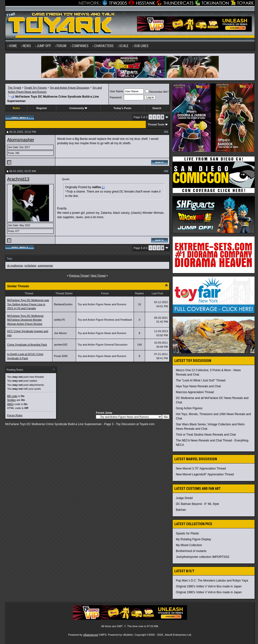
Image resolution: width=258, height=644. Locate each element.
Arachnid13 (18, 179)
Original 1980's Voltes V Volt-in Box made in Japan (209, 586)
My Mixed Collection (189, 545)
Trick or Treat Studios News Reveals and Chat (206, 435)
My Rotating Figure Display (193, 539)
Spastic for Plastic (187, 533)
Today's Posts (122, 108)
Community (78, 108)
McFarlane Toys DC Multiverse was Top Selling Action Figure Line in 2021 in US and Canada (28, 304)
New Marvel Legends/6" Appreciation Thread (205, 474)
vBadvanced (91, 635)
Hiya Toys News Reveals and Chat (198, 386)
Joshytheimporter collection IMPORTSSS (203, 557)
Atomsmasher (21, 140)
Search (157, 108)
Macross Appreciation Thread (195, 392)
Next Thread (98, 276)
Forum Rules (15, 415)
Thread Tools (156, 124)
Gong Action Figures (189, 408)
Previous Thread (79, 276)
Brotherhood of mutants (191, 551)
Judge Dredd (184, 498)
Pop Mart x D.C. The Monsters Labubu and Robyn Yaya (212, 581)
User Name (117, 91)
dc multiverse (15, 266)
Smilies (11, 400)
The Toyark (15, 88)
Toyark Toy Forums (35, 88)
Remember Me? (157, 92)
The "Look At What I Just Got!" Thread (201, 380)
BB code (12, 396)
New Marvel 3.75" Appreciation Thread (201, 469)
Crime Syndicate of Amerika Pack (27, 345)
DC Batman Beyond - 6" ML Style (197, 504)
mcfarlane (30, 266)
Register (42, 108)
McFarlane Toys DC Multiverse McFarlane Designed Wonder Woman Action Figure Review (25, 320)
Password (116, 97)
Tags (9, 258)
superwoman (45, 266)
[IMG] (10, 404)
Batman (181, 510)
